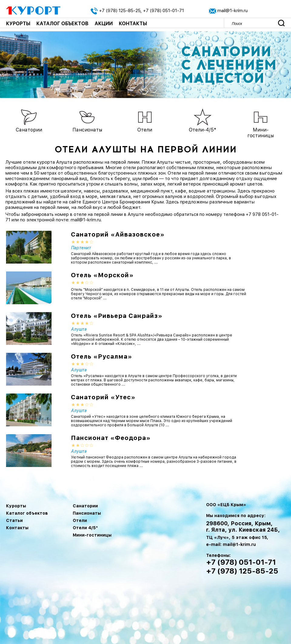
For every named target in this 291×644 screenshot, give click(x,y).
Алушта (79, 329)
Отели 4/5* (85, 528)
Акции (104, 24)
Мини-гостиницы (92, 535)
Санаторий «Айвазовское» (118, 234)
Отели (80, 520)
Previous (13, 65)
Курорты (18, 24)
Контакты (133, 24)
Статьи (14, 520)
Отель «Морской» (102, 275)
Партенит (81, 248)
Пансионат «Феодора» (111, 438)
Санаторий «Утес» (103, 397)
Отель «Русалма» (102, 356)
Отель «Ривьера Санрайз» (117, 316)
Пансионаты (87, 513)
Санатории (85, 506)
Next (277, 65)
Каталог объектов (62, 24)
